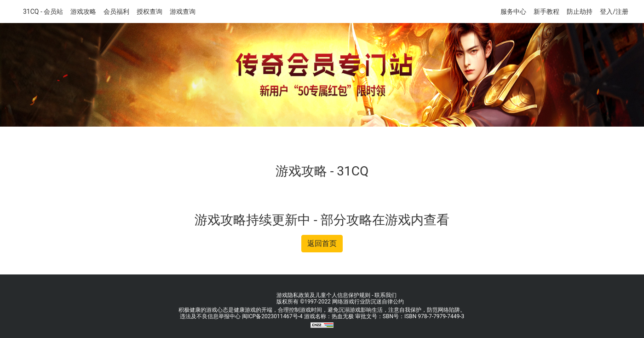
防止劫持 (580, 12)
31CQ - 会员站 (43, 12)
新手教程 (546, 12)
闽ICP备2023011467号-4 (272, 316)
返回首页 (322, 243)
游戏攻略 (83, 12)
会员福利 (116, 12)
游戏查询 (183, 12)
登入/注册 (614, 12)
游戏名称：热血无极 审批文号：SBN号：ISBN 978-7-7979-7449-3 (384, 316)
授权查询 (149, 12)
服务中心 (513, 12)
